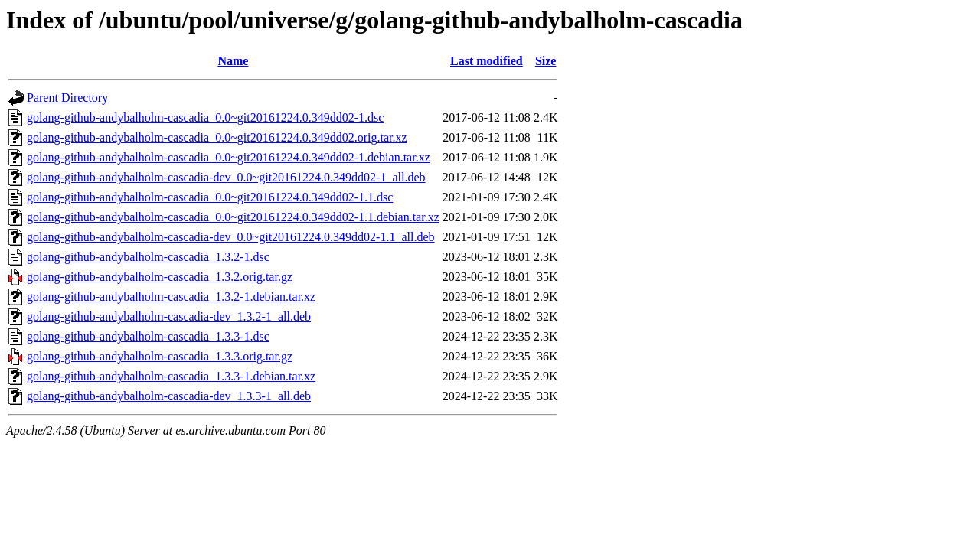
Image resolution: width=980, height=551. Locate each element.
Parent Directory (67, 98)
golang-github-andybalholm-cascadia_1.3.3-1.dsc (148, 336)
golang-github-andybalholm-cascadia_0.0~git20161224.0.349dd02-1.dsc (205, 117)
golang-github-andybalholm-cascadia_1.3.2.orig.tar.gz (160, 277)
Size (546, 61)
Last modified (487, 61)
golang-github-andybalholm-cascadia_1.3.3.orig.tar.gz (160, 356)
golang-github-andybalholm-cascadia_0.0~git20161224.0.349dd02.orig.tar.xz (217, 137)
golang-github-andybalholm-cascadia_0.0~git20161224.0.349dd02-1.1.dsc (210, 197)
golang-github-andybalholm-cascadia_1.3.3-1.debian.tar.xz (171, 376)
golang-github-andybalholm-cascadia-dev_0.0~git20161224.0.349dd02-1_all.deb (226, 177)
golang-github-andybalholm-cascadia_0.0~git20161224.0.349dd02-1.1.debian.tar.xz (233, 217)
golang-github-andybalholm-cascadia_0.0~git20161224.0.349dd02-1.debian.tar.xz (229, 157)
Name (233, 61)
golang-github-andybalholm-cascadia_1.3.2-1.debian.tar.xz (171, 297)
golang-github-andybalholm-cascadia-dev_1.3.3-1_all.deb (169, 396)
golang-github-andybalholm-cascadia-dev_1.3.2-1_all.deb (169, 316)
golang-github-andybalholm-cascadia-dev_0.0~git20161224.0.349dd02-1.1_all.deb (231, 237)
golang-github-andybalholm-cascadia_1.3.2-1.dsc (148, 257)
